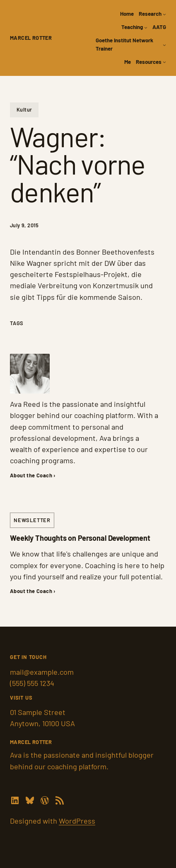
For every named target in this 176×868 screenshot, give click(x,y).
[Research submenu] (164, 14)
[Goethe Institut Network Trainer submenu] (164, 45)
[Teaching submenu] (146, 27)
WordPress (77, 821)
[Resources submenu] (164, 62)
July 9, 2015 (24, 225)
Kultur (24, 109)
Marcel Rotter (31, 38)
